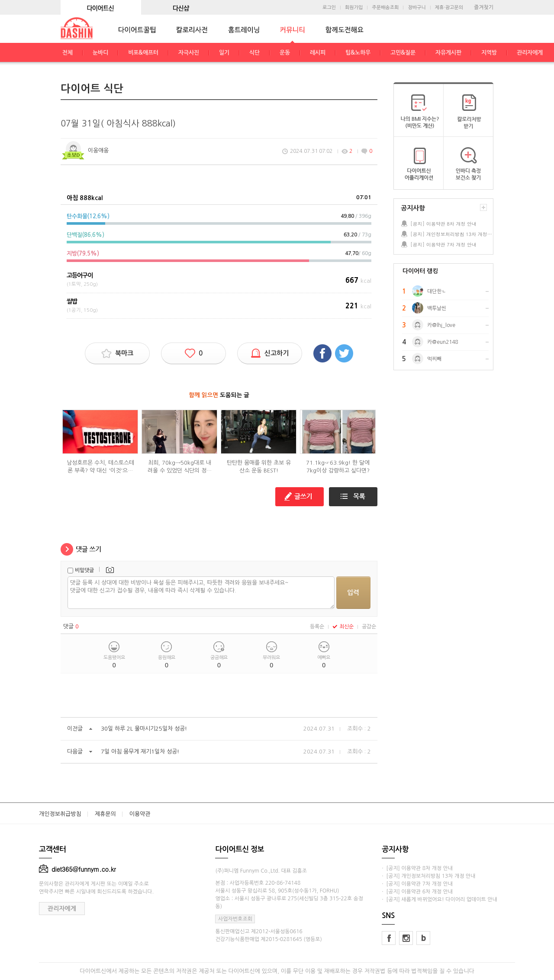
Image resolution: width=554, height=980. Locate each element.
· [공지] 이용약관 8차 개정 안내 (417, 868)
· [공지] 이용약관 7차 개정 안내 (417, 884)
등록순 (317, 627)
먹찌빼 (434, 359)
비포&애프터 (143, 53)
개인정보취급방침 (60, 814)
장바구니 (417, 8)
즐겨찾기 (484, 7)
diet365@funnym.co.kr (77, 869)
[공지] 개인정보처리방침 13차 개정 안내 (451, 234)
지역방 (489, 53)
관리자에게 (530, 53)
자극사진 (189, 53)
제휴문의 (105, 814)
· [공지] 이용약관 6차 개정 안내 (417, 892)
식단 (254, 53)
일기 (224, 53)
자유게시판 (448, 53)
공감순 (369, 627)
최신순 (343, 627)
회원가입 (354, 8)
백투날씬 (437, 308)
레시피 (318, 53)
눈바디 (100, 53)
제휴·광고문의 (449, 8)
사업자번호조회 (235, 919)
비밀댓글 (84, 570)
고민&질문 (403, 53)
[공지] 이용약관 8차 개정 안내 (443, 224)
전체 (68, 53)
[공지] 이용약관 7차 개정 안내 (443, 244)
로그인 (329, 8)
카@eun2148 (443, 342)
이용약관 (140, 814)
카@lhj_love (441, 325)
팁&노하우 (358, 53)
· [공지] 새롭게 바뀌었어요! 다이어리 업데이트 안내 (439, 899)
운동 (285, 53)
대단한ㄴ (437, 291)
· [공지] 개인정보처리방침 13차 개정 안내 (428, 876)
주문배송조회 (385, 8)
